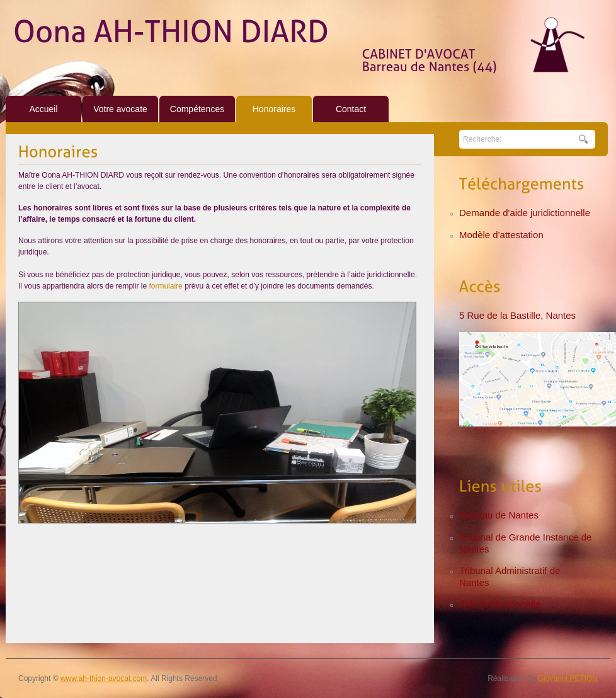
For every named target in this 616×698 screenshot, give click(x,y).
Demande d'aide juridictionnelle (525, 213)
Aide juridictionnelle (500, 604)
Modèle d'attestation (501, 235)
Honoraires (274, 109)
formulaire (167, 286)
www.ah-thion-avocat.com (104, 678)
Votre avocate (120, 109)
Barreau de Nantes (499, 515)
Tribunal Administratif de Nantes (510, 576)
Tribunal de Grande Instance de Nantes (525, 543)
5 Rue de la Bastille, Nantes (517, 315)
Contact (351, 109)
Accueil (43, 109)
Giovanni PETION (568, 678)
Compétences (197, 109)
